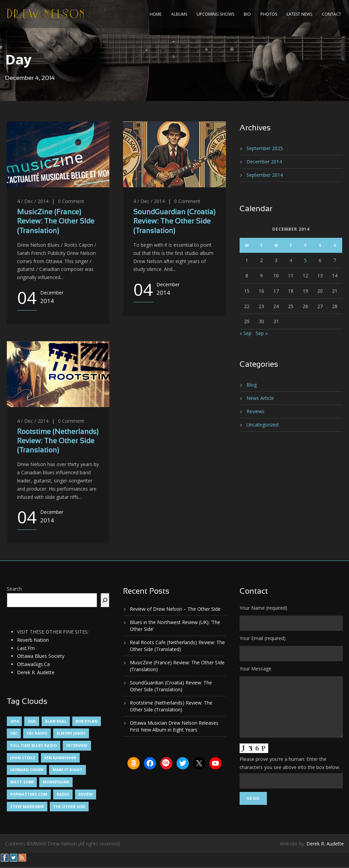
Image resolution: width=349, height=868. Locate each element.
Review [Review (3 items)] (86, 794)
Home (156, 14)
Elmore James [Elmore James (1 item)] (71, 733)
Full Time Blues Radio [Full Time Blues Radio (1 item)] (34, 745)
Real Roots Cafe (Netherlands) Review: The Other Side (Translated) (177, 646)
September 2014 (265, 175)
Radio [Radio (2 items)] (63, 794)
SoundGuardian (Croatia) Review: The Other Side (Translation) (174, 222)
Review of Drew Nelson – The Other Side (175, 609)
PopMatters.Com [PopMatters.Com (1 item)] (29, 794)
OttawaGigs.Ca (33, 664)
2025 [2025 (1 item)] (32, 721)
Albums (179, 14)
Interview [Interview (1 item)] (77, 745)
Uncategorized (262, 425)
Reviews (255, 411)
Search (14, 589)
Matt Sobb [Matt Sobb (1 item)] (22, 782)
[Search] (105, 600)
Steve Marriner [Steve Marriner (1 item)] (27, 806)
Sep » (262, 333)
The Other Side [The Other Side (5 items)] (69, 806)
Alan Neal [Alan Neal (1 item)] (56, 721)
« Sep (246, 333)
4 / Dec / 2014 (33, 201)
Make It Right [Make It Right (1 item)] (67, 770)
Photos (269, 14)
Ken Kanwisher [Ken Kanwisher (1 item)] (60, 758)
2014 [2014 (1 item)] (14, 721)
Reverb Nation (33, 640)
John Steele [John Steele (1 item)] (23, 758)
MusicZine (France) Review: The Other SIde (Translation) (56, 222)
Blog (252, 385)
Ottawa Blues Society (41, 656)
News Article (260, 398)
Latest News (299, 14)
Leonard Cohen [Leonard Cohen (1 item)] (27, 770)
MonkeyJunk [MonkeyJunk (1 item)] (56, 782)
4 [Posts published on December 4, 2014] (291, 260)
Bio (247, 14)
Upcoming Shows (215, 14)
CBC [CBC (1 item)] (14, 733)
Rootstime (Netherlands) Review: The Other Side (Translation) (58, 442)
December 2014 (264, 162)
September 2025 (265, 148)
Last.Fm (26, 648)
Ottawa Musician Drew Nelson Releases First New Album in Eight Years (174, 726)
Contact (331, 14)
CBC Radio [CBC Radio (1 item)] (37, 733)
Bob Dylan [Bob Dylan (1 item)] (87, 721)
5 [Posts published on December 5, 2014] (305, 260)
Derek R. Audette (36, 672)
